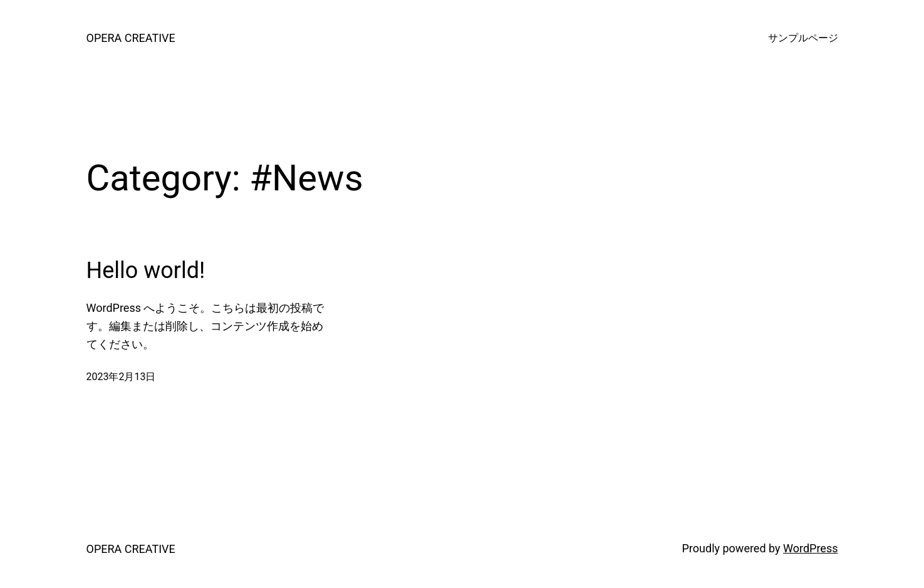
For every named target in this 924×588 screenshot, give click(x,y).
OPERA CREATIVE (131, 38)
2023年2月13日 (121, 377)
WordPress (810, 548)
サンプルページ (803, 38)
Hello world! (146, 271)
